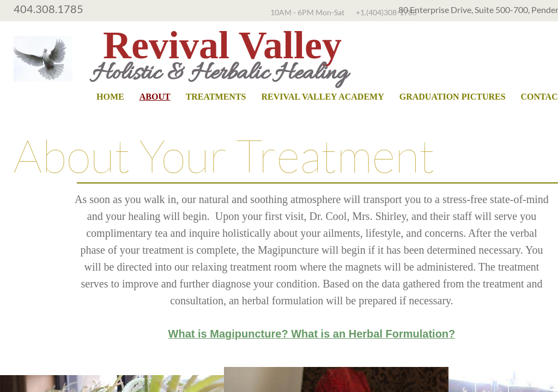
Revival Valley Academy (322, 97)
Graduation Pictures (453, 97)
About (155, 97)
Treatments (216, 97)
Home (110, 97)
